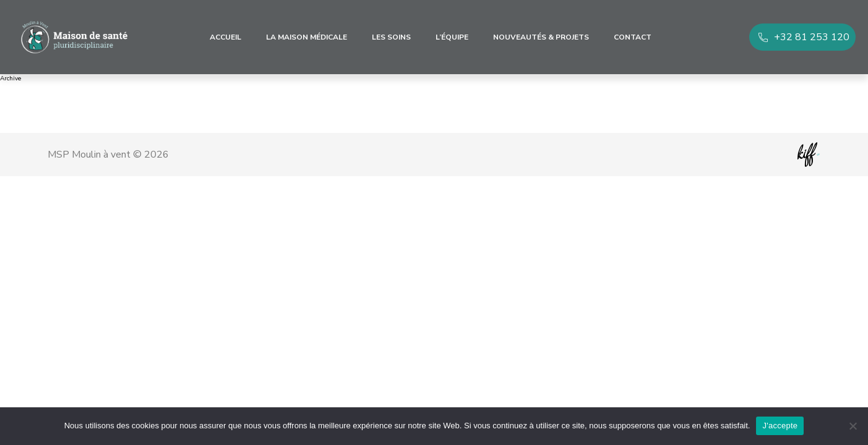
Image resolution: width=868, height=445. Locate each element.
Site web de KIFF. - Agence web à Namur (809, 155)
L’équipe (452, 37)
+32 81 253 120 (812, 37)
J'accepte (780, 426)
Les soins (391, 37)
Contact (633, 37)
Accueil (226, 37)
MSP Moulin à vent (74, 37)
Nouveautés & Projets (541, 37)
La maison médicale (307, 37)
